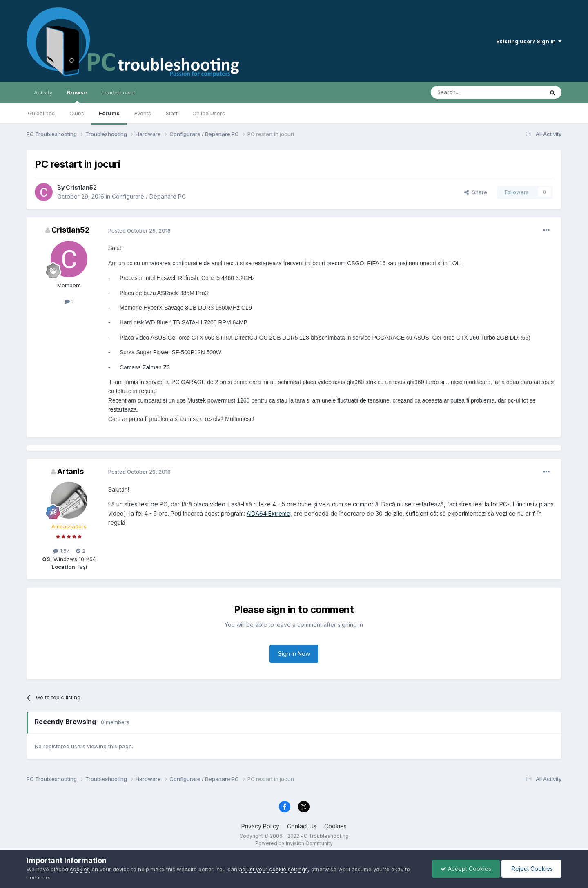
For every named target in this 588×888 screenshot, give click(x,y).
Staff (172, 113)
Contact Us (302, 826)
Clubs (77, 113)
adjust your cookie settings (273, 869)
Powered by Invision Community (294, 843)
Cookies (335, 826)
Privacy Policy (260, 826)
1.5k (61, 551)
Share (476, 192)
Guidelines (41, 113)
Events (143, 113)
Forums (109, 113)
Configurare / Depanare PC (149, 196)
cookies (80, 869)
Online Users (209, 113)
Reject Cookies (531, 869)
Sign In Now (294, 654)
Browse (77, 96)
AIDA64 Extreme (268, 513)
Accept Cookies (466, 869)
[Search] (466, 92)
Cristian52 (81, 187)
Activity (43, 92)
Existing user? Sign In (529, 41)
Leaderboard (118, 92)
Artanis (70, 471)
